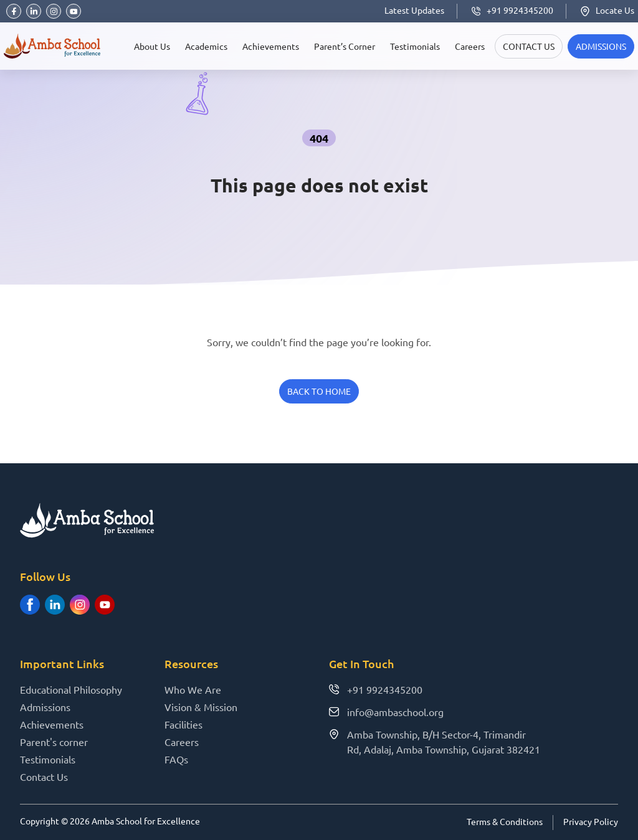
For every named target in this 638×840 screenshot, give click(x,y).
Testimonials (415, 46)
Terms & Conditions (505, 821)
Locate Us (607, 10)
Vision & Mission (201, 707)
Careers (470, 46)
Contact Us (529, 46)
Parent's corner (54, 742)
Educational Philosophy (71, 689)
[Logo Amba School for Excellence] (52, 46)
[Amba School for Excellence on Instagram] (80, 605)
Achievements (271, 46)
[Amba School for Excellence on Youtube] (105, 605)
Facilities (183, 724)
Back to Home (319, 391)
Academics (206, 46)
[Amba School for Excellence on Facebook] (30, 605)
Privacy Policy (591, 821)
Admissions (45, 707)
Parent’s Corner (345, 46)
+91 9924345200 (512, 10)
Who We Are (193, 689)
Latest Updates (414, 10)
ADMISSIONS (601, 46)
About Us (152, 46)
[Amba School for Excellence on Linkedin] (55, 605)
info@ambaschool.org (386, 712)
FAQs (176, 759)
